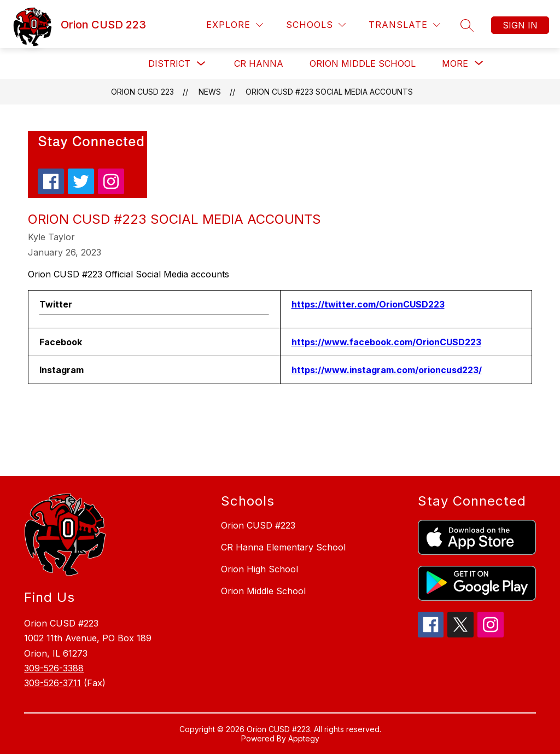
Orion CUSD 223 (142, 92)
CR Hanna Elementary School (283, 547)
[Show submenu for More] (455, 63)
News (210, 92)
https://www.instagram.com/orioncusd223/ (387, 370)
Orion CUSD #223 (258, 525)
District (169, 63)
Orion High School (259, 569)
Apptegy (304, 738)
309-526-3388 (54, 668)
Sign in (520, 25)
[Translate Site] (404, 25)
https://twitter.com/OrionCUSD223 (368, 304)
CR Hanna (259, 63)
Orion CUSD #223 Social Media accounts (329, 92)
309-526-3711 (52, 683)
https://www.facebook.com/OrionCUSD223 (386, 342)
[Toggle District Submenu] (201, 64)
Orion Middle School (363, 63)
